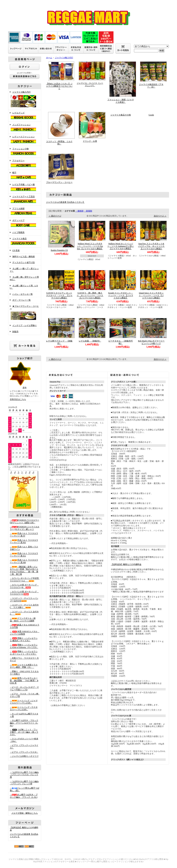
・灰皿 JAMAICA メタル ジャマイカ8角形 (25, 633)
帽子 (25, 176)
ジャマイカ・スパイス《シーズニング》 (90, 84)
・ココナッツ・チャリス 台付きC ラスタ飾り (24, 606)
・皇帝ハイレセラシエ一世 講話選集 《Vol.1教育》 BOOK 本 (24, 681)
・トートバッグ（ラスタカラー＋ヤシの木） (24, 708)
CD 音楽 (16, 250)
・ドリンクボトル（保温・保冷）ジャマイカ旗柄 (23, 620)
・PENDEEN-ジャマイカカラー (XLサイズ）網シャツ (25, 528)
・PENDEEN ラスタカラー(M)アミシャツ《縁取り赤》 (25, 521)
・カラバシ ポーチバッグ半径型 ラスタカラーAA (25, 580)
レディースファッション (25, 140)
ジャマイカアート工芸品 (25, 200)
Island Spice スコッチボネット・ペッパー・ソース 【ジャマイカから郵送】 (151, 295)
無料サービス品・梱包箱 (24, 257)
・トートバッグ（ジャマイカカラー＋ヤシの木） (24, 702)
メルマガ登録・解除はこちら (25, 813)
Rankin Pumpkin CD (59, 250)
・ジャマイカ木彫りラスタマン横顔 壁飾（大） (24, 666)
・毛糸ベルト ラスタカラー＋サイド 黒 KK (24, 541)
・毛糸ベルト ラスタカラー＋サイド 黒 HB (24, 561)
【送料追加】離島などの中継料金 (126, 564)
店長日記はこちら (18, 399)
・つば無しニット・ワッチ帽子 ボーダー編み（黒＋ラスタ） (24, 732)
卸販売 (15, 332)
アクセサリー (25, 164)
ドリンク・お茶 (90, 141)
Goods (151, 115)
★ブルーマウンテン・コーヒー (25, 313)
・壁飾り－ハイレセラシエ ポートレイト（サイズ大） (24, 653)
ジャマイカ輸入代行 (25, 99)
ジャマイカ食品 (25, 242)
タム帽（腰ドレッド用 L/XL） (24, 287)
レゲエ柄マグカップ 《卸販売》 (59, 342)
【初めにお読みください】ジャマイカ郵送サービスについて (59, 86)
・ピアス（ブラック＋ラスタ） (24, 752)
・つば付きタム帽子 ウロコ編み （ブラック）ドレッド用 (24, 783)
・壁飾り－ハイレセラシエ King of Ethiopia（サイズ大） (24, 646)
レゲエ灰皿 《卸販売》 (90, 341)
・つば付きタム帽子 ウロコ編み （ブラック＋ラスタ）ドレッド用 (24, 775)
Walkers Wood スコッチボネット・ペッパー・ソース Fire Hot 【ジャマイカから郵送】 (90, 246)
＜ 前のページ (55, 216)
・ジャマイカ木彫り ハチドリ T (24, 756)
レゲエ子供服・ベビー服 (25, 188)
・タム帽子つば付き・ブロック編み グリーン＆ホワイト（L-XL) (24, 723)
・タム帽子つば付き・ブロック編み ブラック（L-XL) (24, 796)
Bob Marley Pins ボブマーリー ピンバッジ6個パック (152, 342)
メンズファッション (25, 128)
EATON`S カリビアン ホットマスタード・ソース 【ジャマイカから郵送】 (59, 295)
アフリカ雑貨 (25, 212)
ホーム (49, 58)
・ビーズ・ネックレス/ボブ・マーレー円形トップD (24, 688)
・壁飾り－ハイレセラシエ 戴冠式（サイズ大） (24, 640)
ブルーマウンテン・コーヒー (59, 182)
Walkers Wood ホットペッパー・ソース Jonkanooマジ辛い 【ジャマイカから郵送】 (121, 246)
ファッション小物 (25, 152)
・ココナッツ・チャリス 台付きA (24, 613)
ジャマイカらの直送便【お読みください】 (65, 202)
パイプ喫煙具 (18, 232)
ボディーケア (25, 223)
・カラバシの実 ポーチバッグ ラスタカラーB (24, 586)
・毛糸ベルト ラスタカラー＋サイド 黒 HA (24, 555)
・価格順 (79, 211)
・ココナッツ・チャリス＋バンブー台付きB (24, 600)
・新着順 (88, 211)
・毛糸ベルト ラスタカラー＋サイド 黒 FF (24, 535)
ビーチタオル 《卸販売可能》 (121, 342)
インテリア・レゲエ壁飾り (25, 325)
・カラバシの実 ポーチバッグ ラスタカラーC (24, 593)
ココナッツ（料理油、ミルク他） (59, 143)
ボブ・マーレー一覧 (22, 300)
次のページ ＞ (160, 216)
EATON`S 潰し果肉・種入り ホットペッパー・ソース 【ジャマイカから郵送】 (91, 295)
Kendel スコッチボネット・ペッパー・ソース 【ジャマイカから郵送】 (121, 295)
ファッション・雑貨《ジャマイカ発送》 (121, 101)
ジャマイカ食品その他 (121, 115)
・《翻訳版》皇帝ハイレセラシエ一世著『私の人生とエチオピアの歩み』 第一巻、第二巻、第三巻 (24, 570)
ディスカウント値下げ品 (24, 262)
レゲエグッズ (25, 116)
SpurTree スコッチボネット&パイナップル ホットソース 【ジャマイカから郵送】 (152, 246)
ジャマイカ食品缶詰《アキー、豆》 (151, 86)
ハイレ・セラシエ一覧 (23, 294)
